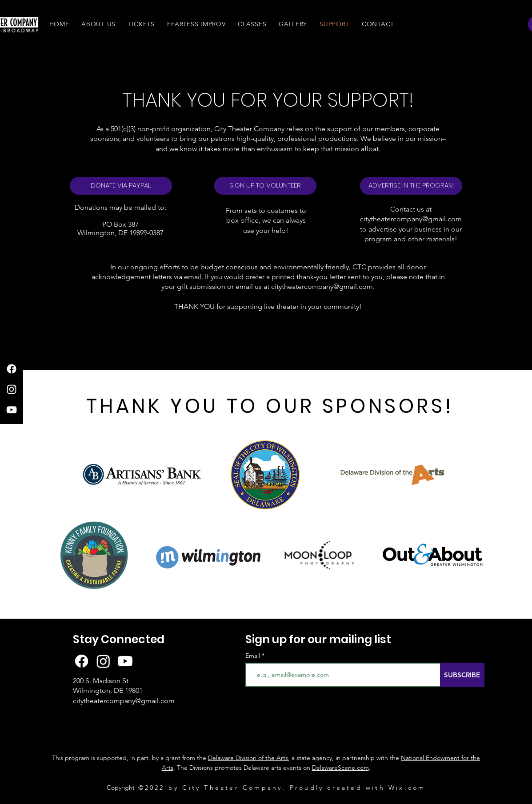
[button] (98, 24)
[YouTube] (12, 410)
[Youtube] (125, 661)
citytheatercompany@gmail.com (411, 219)
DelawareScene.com (340, 768)
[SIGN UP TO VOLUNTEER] (265, 186)
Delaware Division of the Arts (248, 758)
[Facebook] (12, 369)
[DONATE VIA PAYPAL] (121, 186)
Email (254, 656)
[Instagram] (12, 389)
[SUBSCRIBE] (462, 675)
